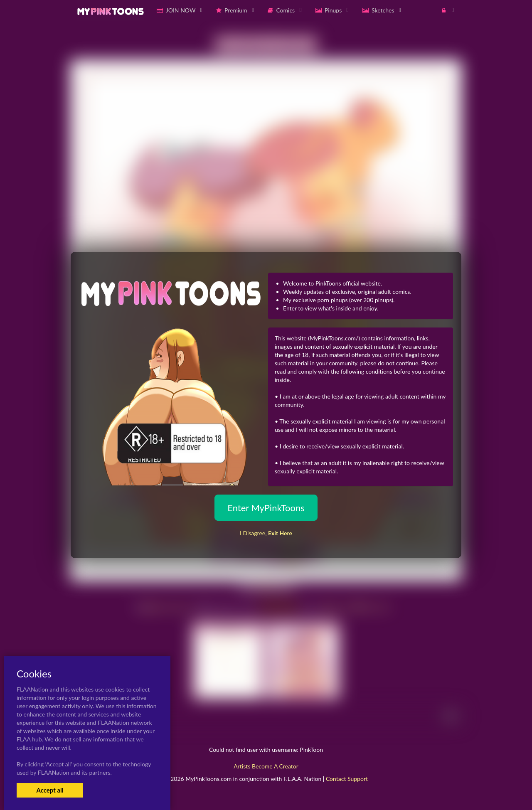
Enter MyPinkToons (266, 508)
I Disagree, (266, 533)
